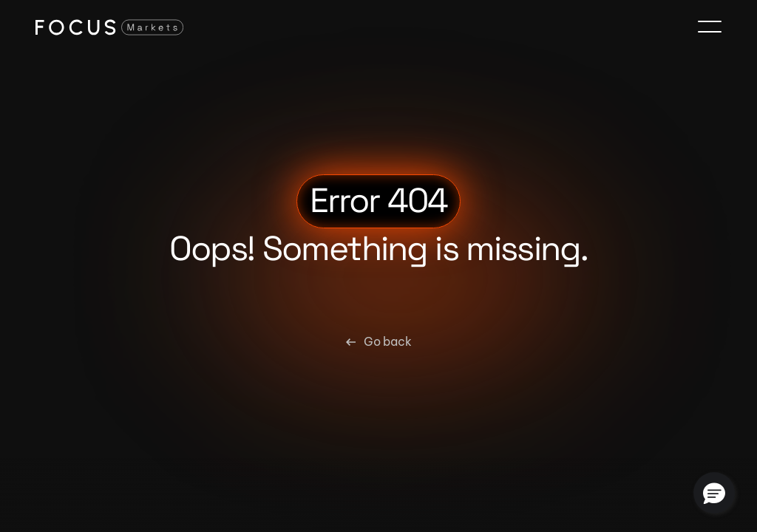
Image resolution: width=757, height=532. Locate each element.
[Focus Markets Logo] (109, 27)
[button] (714, 493)
